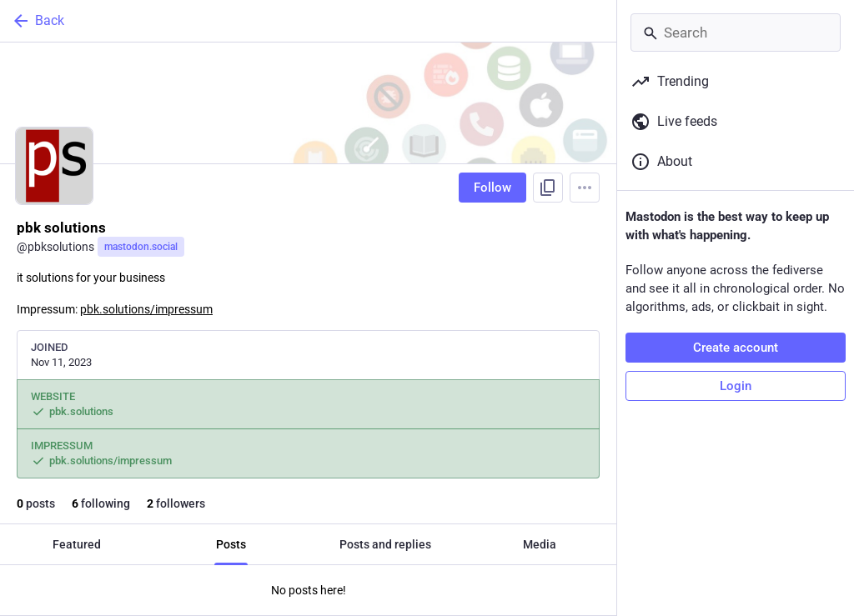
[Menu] (585, 188)
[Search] (736, 33)
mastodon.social (141, 247)
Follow (492, 188)
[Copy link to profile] (548, 188)
